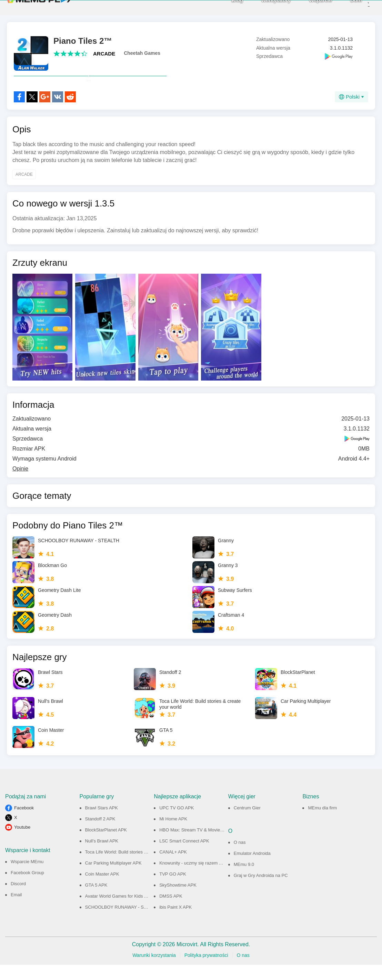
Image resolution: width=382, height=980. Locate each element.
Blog (226, 7)
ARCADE (104, 54)
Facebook (24, 823)
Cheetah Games (142, 53)
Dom (345, 7)
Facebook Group (27, 888)
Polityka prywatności (206, 970)
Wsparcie (309, 7)
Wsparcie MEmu (27, 877)
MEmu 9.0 (244, 880)
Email (16, 910)
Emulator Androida (252, 868)
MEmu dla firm (322, 823)
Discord (18, 899)
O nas (240, 857)
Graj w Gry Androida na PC (261, 891)
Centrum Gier (247, 823)
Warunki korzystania (154, 970)
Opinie (20, 484)
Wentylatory (265, 7)
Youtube (22, 842)
